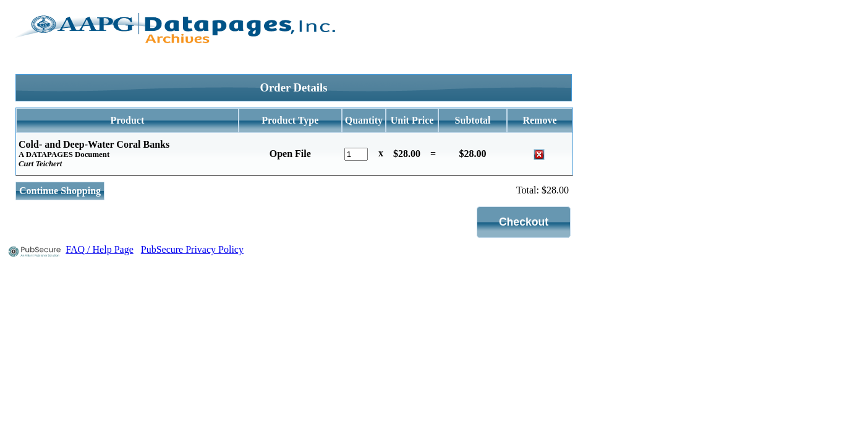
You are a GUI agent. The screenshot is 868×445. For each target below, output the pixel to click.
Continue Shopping (60, 191)
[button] (524, 222)
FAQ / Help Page (99, 249)
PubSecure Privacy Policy (192, 249)
